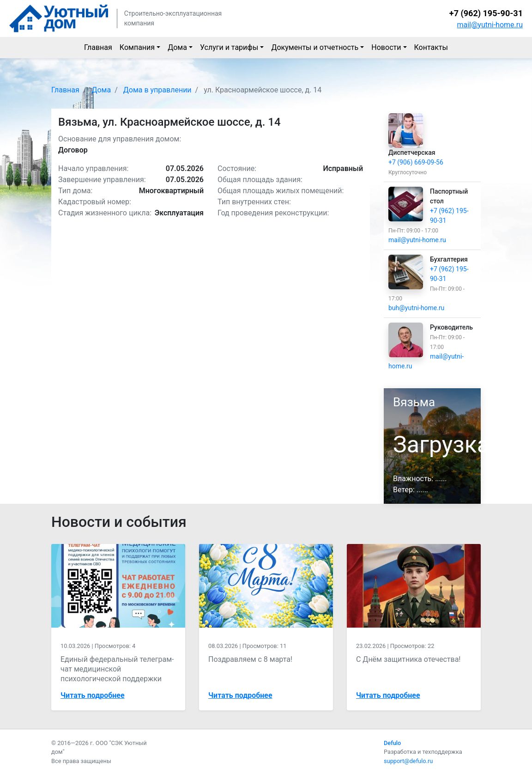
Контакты (431, 47)
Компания (137, 47)
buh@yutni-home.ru (416, 308)
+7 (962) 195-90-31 (486, 13)
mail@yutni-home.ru (490, 25)
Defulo (392, 743)
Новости (386, 47)
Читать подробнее (93, 695)
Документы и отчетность (315, 47)
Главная (98, 47)
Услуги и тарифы (229, 47)
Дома (177, 47)
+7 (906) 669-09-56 (416, 162)
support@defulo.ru (408, 761)
